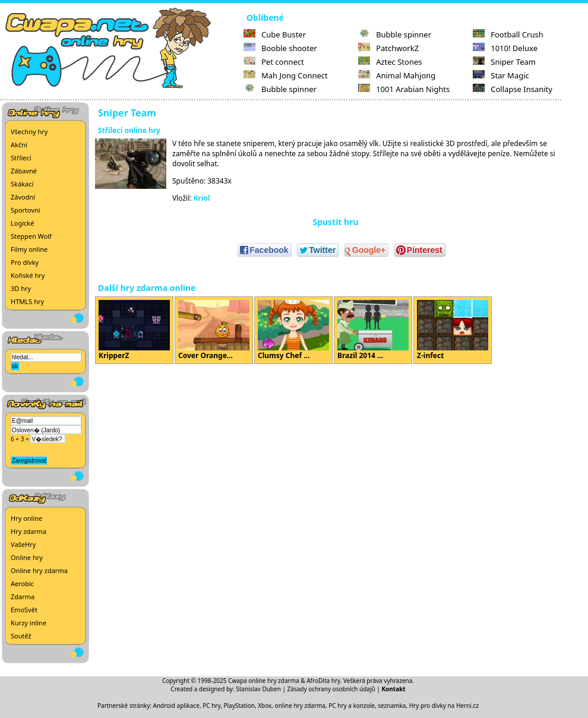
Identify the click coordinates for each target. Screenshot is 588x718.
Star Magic (501, 75)
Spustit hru (335, 222)
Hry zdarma (29, 531)
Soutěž (21, 636)
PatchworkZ (388, 48)
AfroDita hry (323, 681)
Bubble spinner (280, 89)
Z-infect (453, 330)
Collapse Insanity (513, 89)
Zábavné (24, 171)
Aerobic (22, 583)
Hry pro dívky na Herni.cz (444, 706)
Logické (22, 223)
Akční (19, 145)
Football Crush (508, 34)
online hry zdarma (300, 706)
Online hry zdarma (39, 570)
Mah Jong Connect (286, 75)
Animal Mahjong (397, 75)
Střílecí (21, 158)
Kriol (202, 198)
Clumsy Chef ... (293, 330)
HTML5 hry (27, 301)
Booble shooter (280, 48)
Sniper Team (504, 62)
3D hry (21, 288)
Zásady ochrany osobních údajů (331, 689)
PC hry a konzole (352, 706)
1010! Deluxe (505, 48)
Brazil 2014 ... (373, 330)
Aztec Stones (390, 62)
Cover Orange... (214, 330)
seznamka (392, 706)
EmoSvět (24, 610)
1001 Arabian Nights (404, 89)
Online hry (27, 557)
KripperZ (134, 330)
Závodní (23, 197)
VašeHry (23, 544)
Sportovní (26, 210)
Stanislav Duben (258, 689)
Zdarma (23, 597)
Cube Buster (275, 34)
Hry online (26, 518)
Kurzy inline (29, 623)
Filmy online (29, 249)
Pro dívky (25, 262)
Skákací (22, 184)
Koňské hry (28, 275)
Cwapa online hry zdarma (264, 681)
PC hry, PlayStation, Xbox (237, 706)
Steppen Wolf (31, 236)
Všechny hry (29, 132)
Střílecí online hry (129, 130)
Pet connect (274, 62)
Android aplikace (176, 706)
